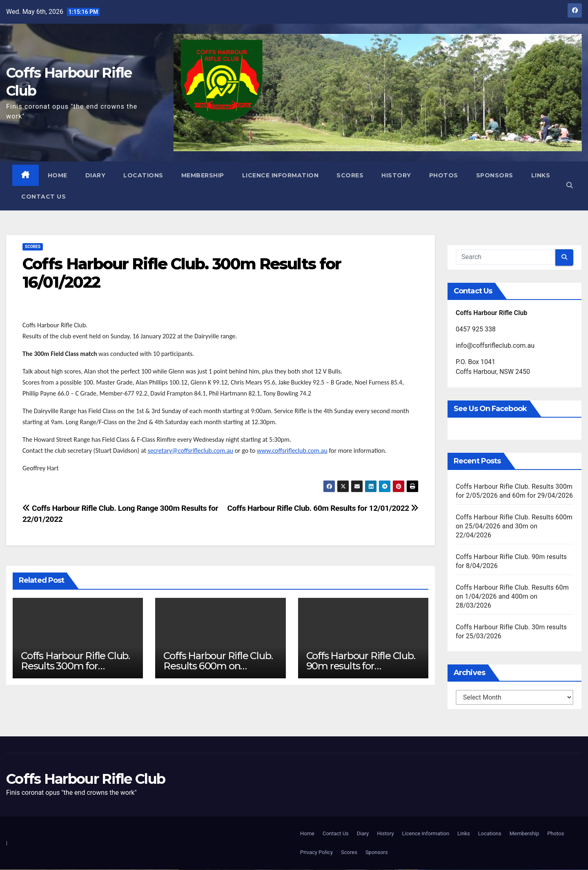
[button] (569, 186)
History (397, 175)
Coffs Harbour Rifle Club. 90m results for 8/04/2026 (361, 666)
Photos (444, 175)
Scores (350, 175)
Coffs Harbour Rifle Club (86, 779)
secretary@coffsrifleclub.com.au (190, 451)
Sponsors (495, 175)
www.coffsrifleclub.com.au (292, 451)
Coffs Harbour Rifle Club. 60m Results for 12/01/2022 (323, 509)
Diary (96, 175)
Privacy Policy (316, 853)
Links (31, 197)
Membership (203, 175)
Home (58, 175)
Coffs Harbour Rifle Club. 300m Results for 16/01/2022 (182, 273)
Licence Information (281, 175)
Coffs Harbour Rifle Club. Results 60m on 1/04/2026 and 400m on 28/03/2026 (512, 596)
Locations (144, 175)
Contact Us (81, 197)
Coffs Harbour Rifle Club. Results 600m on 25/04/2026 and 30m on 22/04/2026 (514, 526)
